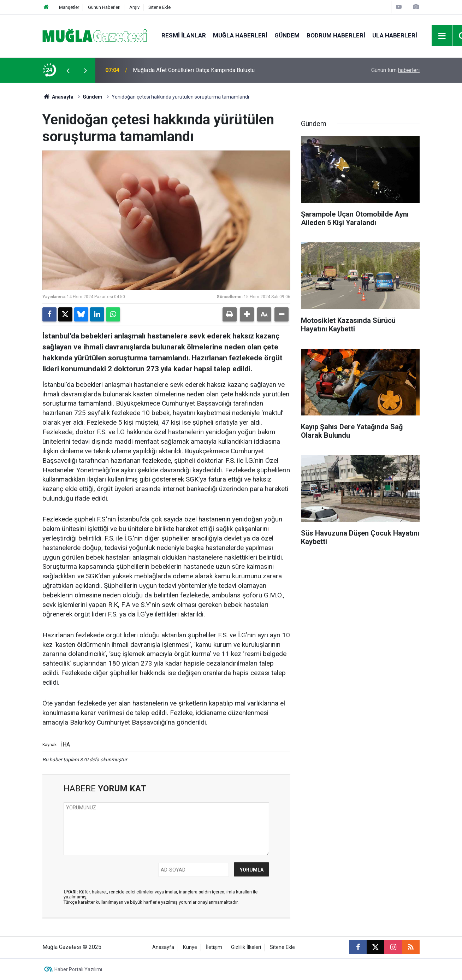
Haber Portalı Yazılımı (78, 969)
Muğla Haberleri (240, 35)
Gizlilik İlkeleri (246, 947)
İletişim (214, 947)
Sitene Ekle (159, 7)
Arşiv (134, 7)
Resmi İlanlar (184, 35)
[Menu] (442, 36)
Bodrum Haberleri (336, 35)
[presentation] (68, 70)
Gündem (287, 35)
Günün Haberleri (104, 7)
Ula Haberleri (395, 35)
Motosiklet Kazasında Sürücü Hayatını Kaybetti (190, 70)
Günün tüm (395, 70)
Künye (190, 947)
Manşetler (69, 7)
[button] (247, 314)
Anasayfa (58, 97)
